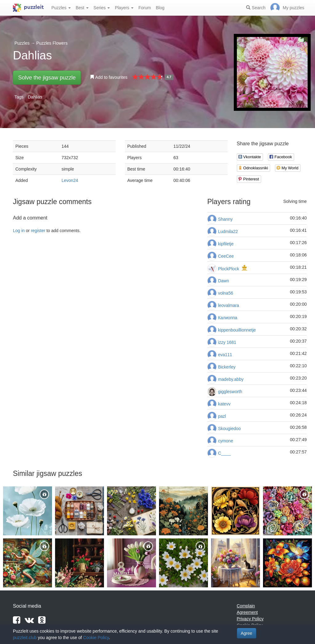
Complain (246, 606)
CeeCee (226, 256)
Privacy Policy (250, 619)
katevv (224, 404)
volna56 (226, 293)
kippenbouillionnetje (237, 330)
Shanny (225, 219)
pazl (222, 416)
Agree (247, 633)
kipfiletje (226, 244)
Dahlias (35, 97)
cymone (226, 441)
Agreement (247, 612)
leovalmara (229, 305)
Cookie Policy (96, 638)
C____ (224, 453)
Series (102, 8)
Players (124, 8)
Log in (19, 231)
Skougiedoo (229, 429)
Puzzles (61, 8)
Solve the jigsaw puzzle (47, 78)
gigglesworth (230, 392)
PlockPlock (229, 269)
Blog (160, 8)
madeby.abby (231, 379)
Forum (145, 8)
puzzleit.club (25, 638)
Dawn (224, 281)
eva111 (225, 355)
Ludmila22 (228, 231)
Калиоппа (228, 318)
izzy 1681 (227, 342)
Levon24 (70, 180)
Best (82, 8)
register (38, 231)
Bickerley (227, 367)
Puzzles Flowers (52, 43)
